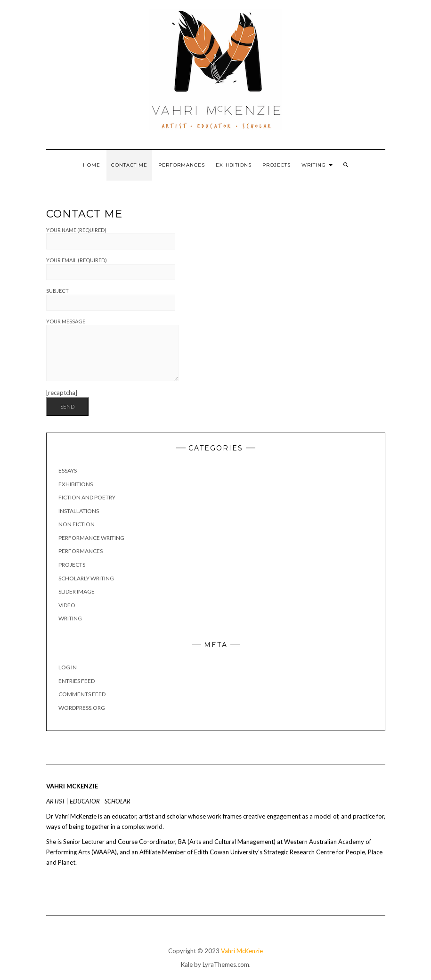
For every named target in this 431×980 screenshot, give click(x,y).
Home (92, 165)
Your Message (112, 350)
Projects (276, 165)
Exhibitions (234, 165)
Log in (68, 667)
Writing (317, 165)
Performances (182, 165)
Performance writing (91, 538)
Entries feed (77, 681)
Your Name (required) (111, 238)
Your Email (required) (111, 269)
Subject (111, 299)
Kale (187, 964)
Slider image (77, 591)
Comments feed (82, 694)
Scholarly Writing (86, 578)
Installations (79, 511)
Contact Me (129, 165)
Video (67, 605)
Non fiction (77, 524)
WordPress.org (82, 708)
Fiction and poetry (87, 497)
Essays (68, 470)
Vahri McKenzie (242, 951)
